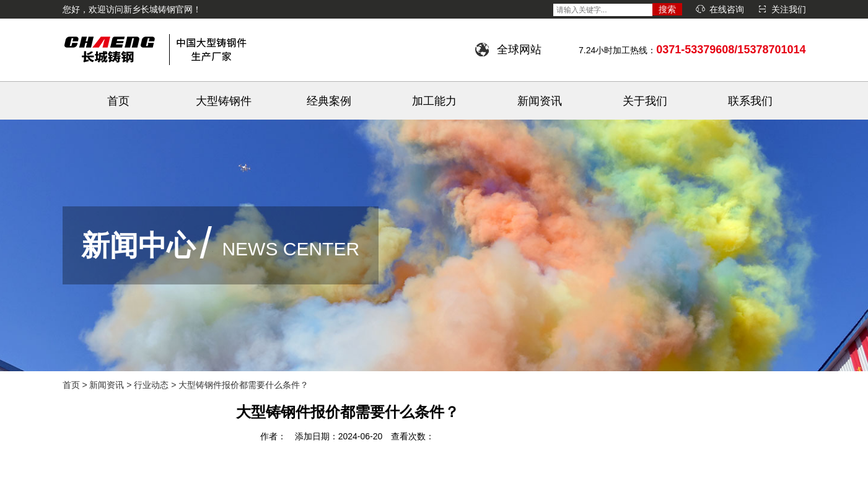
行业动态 (151, 385)
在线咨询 (727, 9)
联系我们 (750, 101)
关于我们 (645, 101)
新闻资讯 (540, 101)
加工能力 (434, 101)
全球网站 (519, 50)
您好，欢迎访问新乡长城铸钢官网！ (132, 9)
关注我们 (789, 9)
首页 (118, 101)
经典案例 (329, 101)
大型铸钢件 (224, 101)
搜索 (667, 9)
